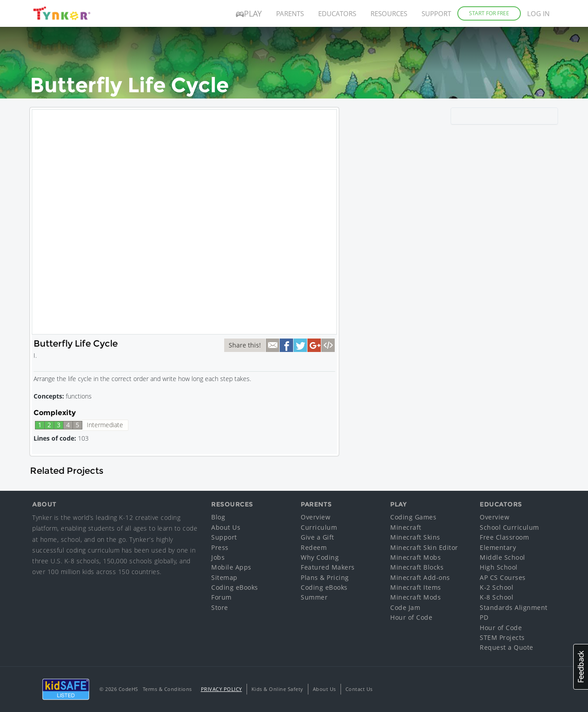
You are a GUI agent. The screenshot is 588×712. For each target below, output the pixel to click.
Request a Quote (507, 647)
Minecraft (406, 527)
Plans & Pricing (325, 577)
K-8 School (496, 597)
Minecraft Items (416, 587)
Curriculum (319, 527)
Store (220, 607)
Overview (315, 517)
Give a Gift (317, 537)
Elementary (498, 547)
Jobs (218, 557)
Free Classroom (504, 537)
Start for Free (489, 13)
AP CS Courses (503, 577)
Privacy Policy (222, 689)
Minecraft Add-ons (420, 577)
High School (499, 567)
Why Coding (320, 557)
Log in (538, 13)
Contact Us (359, 689)
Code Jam (405, 607)
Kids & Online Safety (277, 689)
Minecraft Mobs (415, 557)
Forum (222, 597)
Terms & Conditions (167, 689)
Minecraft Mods (415, 597)
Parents (290, 13)
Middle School (503, 557)
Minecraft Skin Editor (424, 547)
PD (484, 617)
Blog (218, 517)
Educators (337, 13)
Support (436, 13)
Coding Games (413, 517)
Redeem (314, 547)
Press (220, 547)
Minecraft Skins (415, 537)
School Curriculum (509, 527)
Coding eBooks (235, 587)
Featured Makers (328, 567)
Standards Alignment (514, 607)
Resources (389, 13)
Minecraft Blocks (417, 567)
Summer (314, 597)
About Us (226, 527)
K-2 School (496, 587)
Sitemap (224, 577)
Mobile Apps (231, 567)
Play (249, 13)
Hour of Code (411, 617)
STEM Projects (502, 637)
